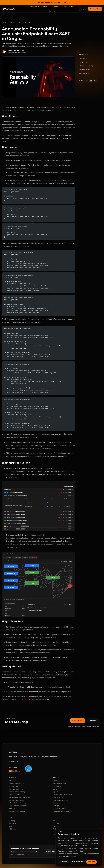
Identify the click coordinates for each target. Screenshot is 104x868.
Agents (55, 789)
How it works (83, 62)
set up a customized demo (34, 697)
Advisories (12, 827)
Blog (10, 824)
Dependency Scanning (17, 781)
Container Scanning (16, 787)
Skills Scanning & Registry (18, 803)
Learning (12, 818)
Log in (83, 9)
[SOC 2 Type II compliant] (28, 766)
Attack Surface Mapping (17, 801)
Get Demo (93, 718)
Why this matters (85, 69)
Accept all (92, 862)
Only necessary (78, 862)
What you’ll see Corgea (87, 66)
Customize (63, 862)
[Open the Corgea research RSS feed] (51, 849)
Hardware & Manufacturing (62, 809)
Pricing (71, 7)
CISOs (55, 778)
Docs (65, 7)
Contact (56, 821)
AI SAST (11, 778)
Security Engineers (60, 781)
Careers (52, 11)
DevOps (56, 787)
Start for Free (95, 9)
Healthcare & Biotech (60, 798)
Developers (57, 784)
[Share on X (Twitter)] (86, 81)
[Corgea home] (20, 9)
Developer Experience (17, 798)
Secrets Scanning (15, 792)
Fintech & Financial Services (63, 792)
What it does (83, 58)
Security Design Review (17, 809)
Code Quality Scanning (17, 789)
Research (12, 821)
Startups (56, 803)
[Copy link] (95, 81)
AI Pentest (12, 806)
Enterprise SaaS (59, 795)
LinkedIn (12, 759)
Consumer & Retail (59, 806)
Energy (55, 801)
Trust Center (57, 824)
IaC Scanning (14, 784)
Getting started (84, 73)
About (55, 818)
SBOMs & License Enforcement (20, 795)
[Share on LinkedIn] (91, 81)
